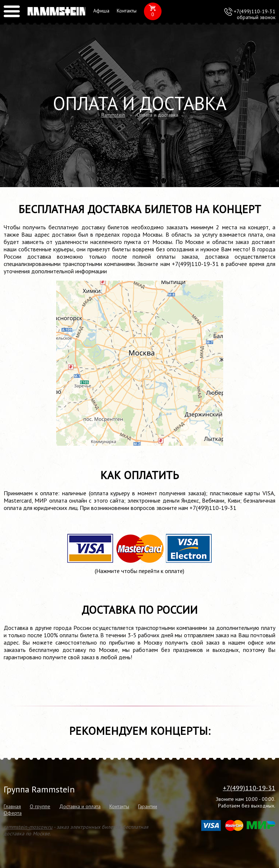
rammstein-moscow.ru (28, 827)
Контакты (127, 11)
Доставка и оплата (80, 806)
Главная (12, 806)
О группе (40, 806)
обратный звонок (256, 17)
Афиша (101, 11)
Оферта (13, 813)
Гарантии (148, 806)
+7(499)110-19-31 (255, 11)
